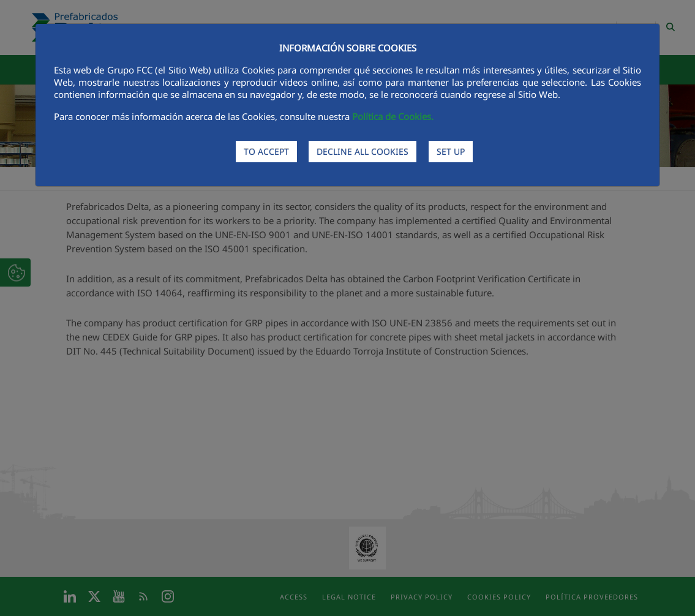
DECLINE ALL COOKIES (363, 152)
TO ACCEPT (266, 152)
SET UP (451, 152)
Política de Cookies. (393, 116)
